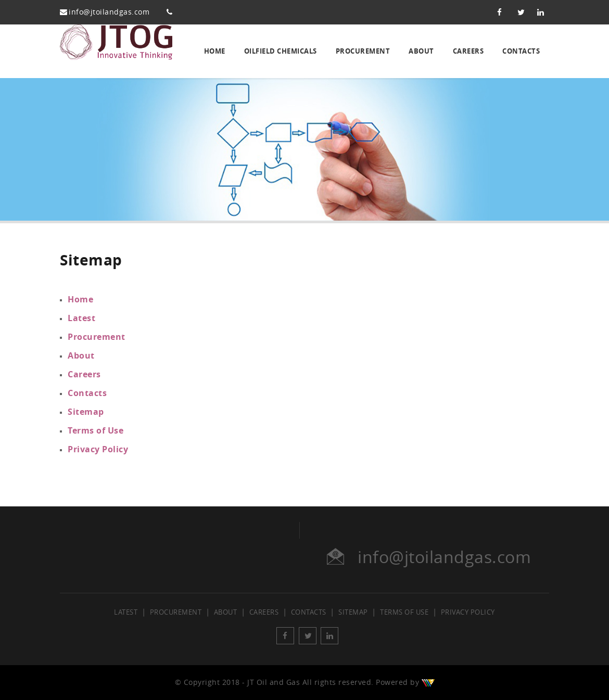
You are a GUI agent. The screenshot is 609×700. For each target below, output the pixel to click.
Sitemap (86, 412)
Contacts (521, 51)
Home (215, 51)
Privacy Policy (98, 449)
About (421, 51)
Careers (468, 51)
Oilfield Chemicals (281, 51)
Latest (81, 318)
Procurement (363, 51)
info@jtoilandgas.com (109, 12)
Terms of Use (96, 430)
